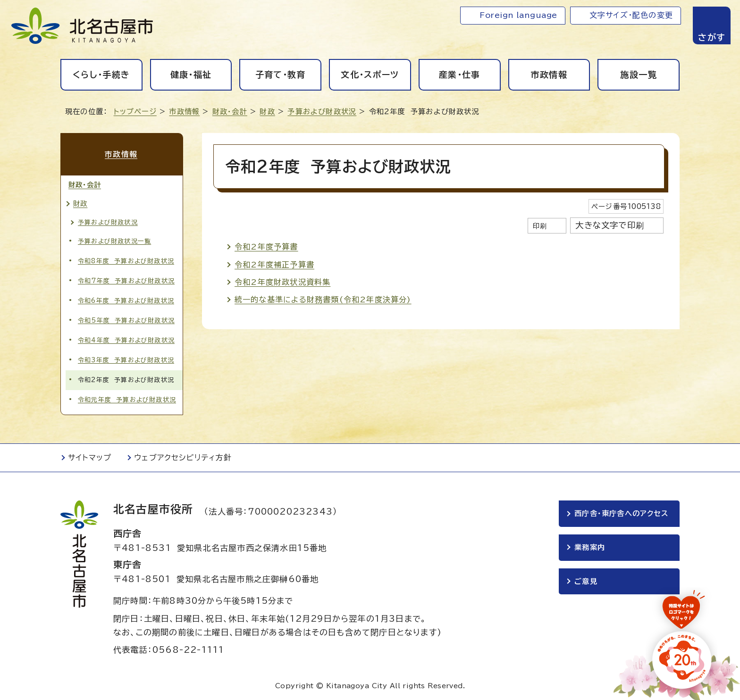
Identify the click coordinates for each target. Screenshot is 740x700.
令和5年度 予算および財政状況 (126, 320)
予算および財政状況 (322, 112)
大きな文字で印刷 (610, 225)
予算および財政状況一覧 (114, 240)
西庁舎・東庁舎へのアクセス (622, 512)
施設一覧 (638, 75)
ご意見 (586, 580)
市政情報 (549, 75)
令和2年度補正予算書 (274, 265)
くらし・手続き (101, 75)
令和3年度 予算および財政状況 (126, 359)
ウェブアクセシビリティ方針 (183, 457)
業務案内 (590, 546)
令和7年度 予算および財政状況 (126, 279)
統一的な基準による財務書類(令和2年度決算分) (323, 300)
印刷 (540, 226)
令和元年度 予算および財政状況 (127, 399)
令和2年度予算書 (266, 247)
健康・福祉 (191, 75)
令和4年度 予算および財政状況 (126, 339)
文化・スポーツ (370, 75)
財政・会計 (230, 112)
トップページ (135, 112)
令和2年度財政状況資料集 (282, 282)
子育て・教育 (281, 75)
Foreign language (518, 15)
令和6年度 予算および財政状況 (126, 300)
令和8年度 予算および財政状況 (126, 260)
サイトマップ (90, 457)
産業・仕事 (460, 75)
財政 (267, 112)
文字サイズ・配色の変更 (631, 15)
